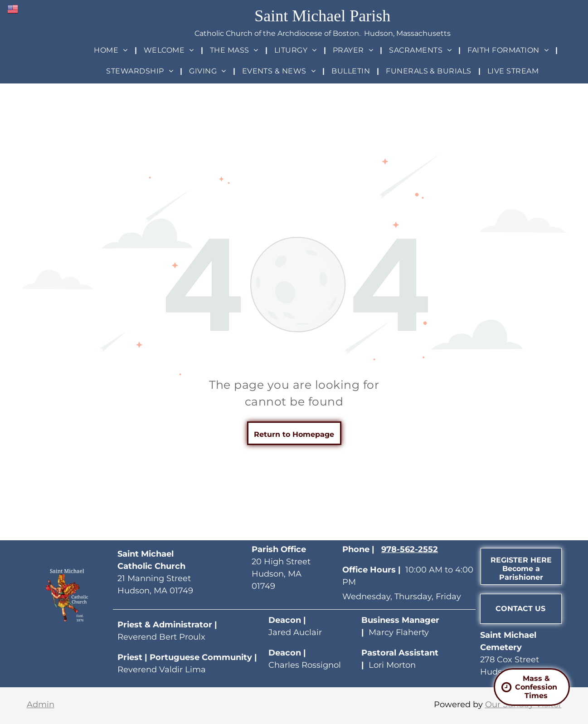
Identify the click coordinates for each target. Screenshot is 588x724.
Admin (41, 704)
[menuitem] (112, 50)
